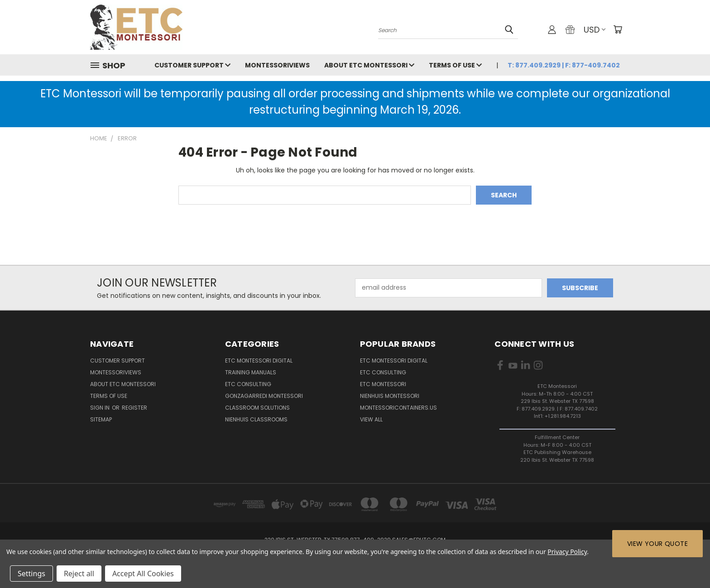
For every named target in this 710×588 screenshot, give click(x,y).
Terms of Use (455, 65)
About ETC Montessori (369, 65)
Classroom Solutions (257, 408)
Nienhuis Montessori (390, 396)
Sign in (101, 408)
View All (371, 419)
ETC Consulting (248, 384)
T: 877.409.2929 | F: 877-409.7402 (564, 65)
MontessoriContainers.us (398, 408)
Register (134, 408)
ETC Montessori (383, 384)
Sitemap (101, 419)
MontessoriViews (277, 65)
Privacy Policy (567, 552)
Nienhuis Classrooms (256, 419)
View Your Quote (657, 544)
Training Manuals (251, 372)
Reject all (79, 574)
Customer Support (192, 65)
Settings (31, 574)
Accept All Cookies (143, 574)
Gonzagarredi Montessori (264, 396)
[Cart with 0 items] (618, 29)
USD (595, 30)
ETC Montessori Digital (259, 361)
